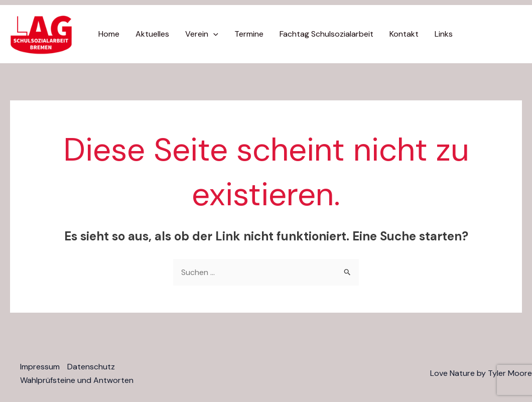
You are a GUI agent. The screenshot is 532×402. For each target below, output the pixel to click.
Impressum (40, 367)
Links (444, 34)
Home (109, 34)
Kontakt (404, 34)
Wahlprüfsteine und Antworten (77, 380)
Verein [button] (202, 34)
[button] (213, 34)
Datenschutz (91, 367)
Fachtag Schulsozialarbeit (326, 34)
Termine (249, 34)
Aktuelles (152, 34)
